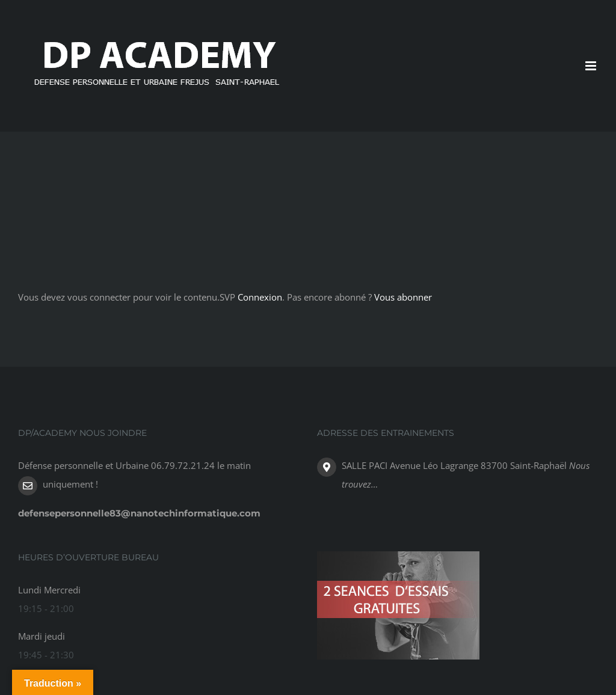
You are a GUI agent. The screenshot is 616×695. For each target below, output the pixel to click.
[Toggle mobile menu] (592, 66)
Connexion (260, 297)
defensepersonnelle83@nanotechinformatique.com (139, 513)
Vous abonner (403, 297)
